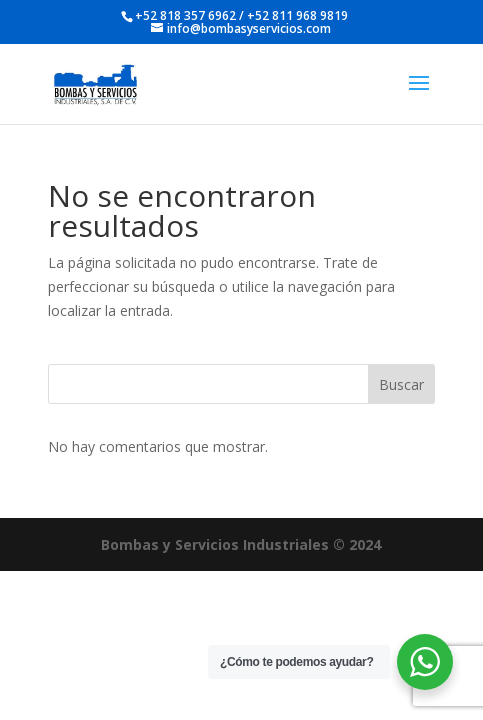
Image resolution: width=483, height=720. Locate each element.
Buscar (401, 384)
